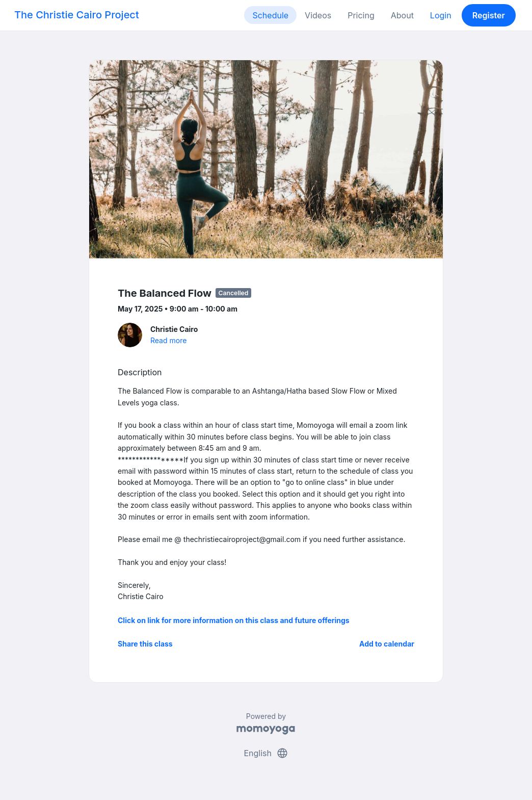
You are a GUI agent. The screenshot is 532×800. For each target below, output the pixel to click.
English (266, 753)
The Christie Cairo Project (77, 15)
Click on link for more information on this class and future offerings (234, 620)
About (402, 15)
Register (489, 15)
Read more (168, 340)
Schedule (270, 15)
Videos (318, 15)
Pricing (361, 15)
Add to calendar (387, 644)
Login (441, 15)
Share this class (145, 644)
